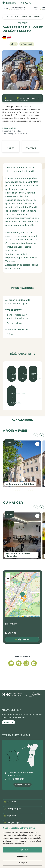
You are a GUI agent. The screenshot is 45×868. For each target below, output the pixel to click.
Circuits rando (36, 9)
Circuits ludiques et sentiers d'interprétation (20, 9)
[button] (31, 146)
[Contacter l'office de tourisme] (22, 3)
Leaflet (25, 616)
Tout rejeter (23, 863)
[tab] (13, 490)
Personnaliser (22, 856)
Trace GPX (13, 376)
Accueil (5, 9)
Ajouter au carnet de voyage (24, 17)
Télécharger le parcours (13, 398)
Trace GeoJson (34, 376)
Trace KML (24, 376)
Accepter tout (22, 850)
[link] (27, 3)
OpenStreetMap (35, 616)
